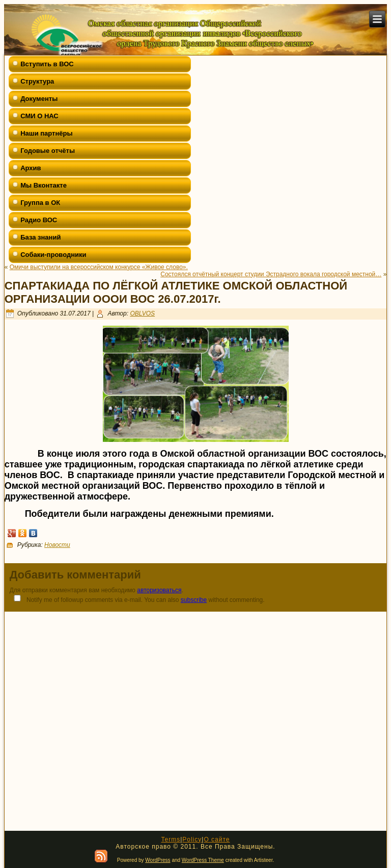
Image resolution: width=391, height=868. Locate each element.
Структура (37, 81)
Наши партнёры (46, 133)
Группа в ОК (40, 203)
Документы (39, 99)
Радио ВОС (39, 220)
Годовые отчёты (48, 151)
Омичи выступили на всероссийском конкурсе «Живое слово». (99, 267)
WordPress (158, 860)
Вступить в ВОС (47, 64)
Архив (31, 168)
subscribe (194, 600)
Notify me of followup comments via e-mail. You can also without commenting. (137, 599)
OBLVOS (142, 313)
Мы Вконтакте (44, 185)
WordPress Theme (203, 860)
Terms (171, 839)
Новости (57, 545)
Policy (192, 839)
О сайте (217, 839)
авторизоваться (159, 590)
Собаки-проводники (53, 255)
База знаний (40, 237)
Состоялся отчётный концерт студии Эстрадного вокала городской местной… (271, 274)
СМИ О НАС (39, 116)
